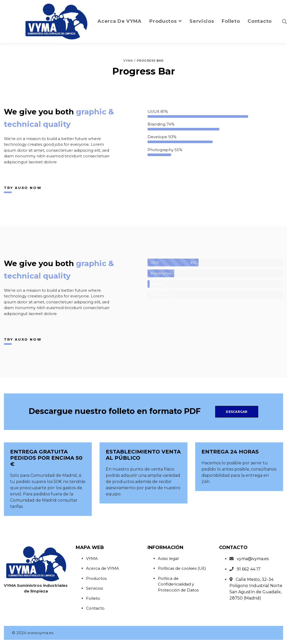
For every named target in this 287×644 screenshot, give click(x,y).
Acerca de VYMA (103, 568)
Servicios (94, 588)
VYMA (92, 558)
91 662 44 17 (249, 569)
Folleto (93, 598)
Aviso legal (168, 558)
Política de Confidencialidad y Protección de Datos (178, 584)
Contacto (95, 608)
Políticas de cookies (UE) (182, 568)
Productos (96, 578)
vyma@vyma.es (253, 559)
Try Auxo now (23, 188)
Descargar (237, 412)
